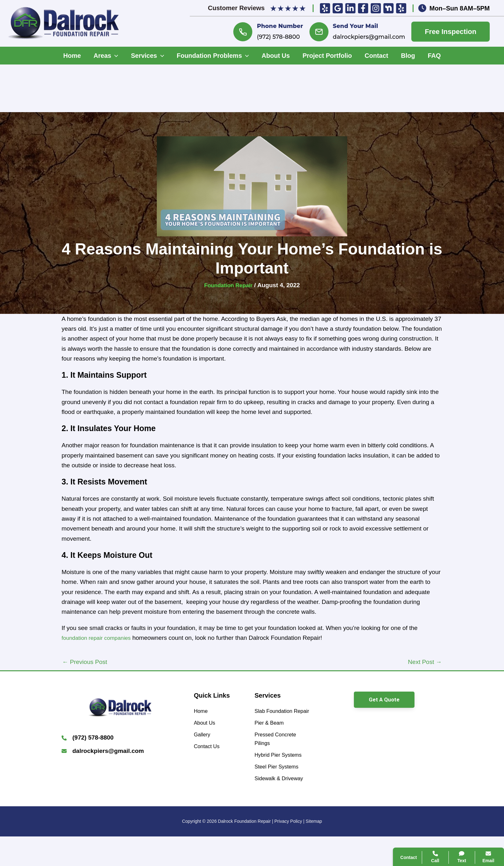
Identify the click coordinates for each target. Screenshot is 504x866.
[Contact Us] (209, 751)
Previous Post (85, 662)
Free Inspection (451, 32)
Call (405, 749)
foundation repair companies (100, 638)
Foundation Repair (228, 285)
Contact (410, 764)
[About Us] (206, 725)
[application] (115, 56)
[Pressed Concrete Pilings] (282, 753)
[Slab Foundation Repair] (282, 717)
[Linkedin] (350, 8)
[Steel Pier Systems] (280, 784)
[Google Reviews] (338, 8)
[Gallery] (203, 738)
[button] (384, 700)
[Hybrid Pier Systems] (282, 771)
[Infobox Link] (120, 738)
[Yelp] (325, 8)
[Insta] (376, 8)
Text (456, 857)
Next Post (425, 662)
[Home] (202, 712)
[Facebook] (363, 8)
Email (482, 857)
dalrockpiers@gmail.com (369, 37)
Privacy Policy (288, 851)
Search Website (420, 780)
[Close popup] (487, 717)
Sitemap (314, 851)
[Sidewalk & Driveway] (282, 802)
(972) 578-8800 (278, 37)
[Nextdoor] (388, 8)
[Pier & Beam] (272, 735)
